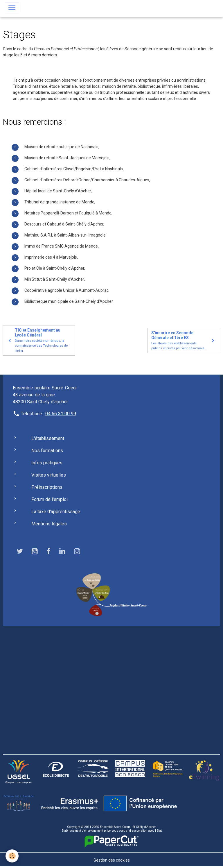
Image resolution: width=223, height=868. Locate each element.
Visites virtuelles (49, 475)
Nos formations (47, 451)
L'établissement (48, 438)
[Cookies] (12, 856)
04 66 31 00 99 (61, 414)
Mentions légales (49, 524)
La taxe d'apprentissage (56, 512)
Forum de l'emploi (50, 499)
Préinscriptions (47, 487)
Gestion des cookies (112, 860)
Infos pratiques (47, 463)
